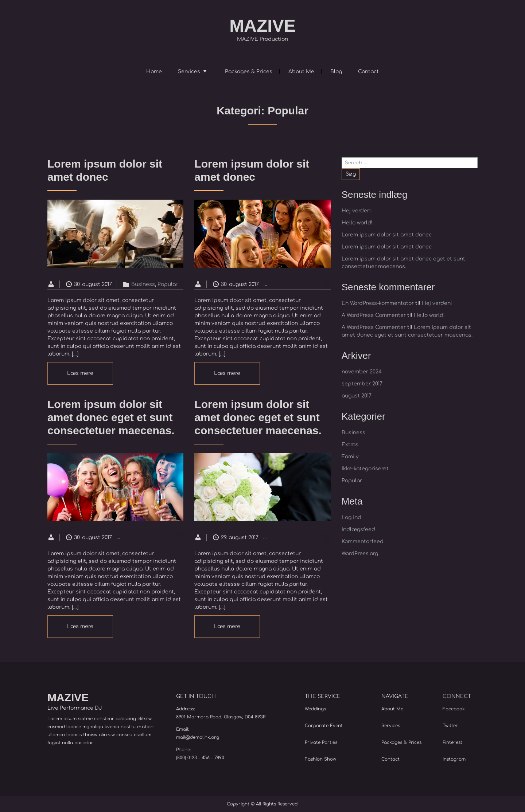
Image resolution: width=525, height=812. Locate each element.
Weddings (315, 709)
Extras (313, 284)
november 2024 (362, 372)
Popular (168, 284)
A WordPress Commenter (374, 315)
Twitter (450, 726)
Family (350, 457)
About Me (301, 72)
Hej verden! (357, 211)
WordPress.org (360, 554)
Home (154, 72)
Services (189, 72)
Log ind (351, 517)
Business (143, 284)
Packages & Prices (249, 72)
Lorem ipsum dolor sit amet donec (387, 235)
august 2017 (357, 396)
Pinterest (452, 742)
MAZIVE (262, 26)
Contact (368, 72)
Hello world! (357, 223)
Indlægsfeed (358, 529)
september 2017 (362, 384)
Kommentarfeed (363, 542)
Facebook (454, 709)
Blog (336, 72)
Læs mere (80, 373)
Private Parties (321, 742)
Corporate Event (324, 726)
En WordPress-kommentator (378, 303)
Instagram (454, 759)
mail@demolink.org (198, 737)
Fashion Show (320, 759)
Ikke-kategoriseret (365, 469)
